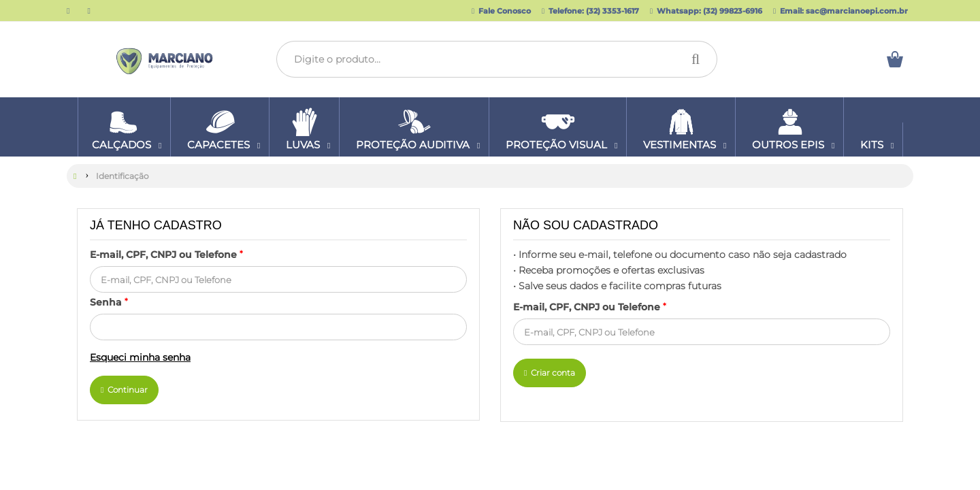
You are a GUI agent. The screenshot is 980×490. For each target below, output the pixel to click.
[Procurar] (699, 59)
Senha (109, 301)
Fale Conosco (501, 11)
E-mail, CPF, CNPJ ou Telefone (166, 254)
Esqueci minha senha (140, 357)
